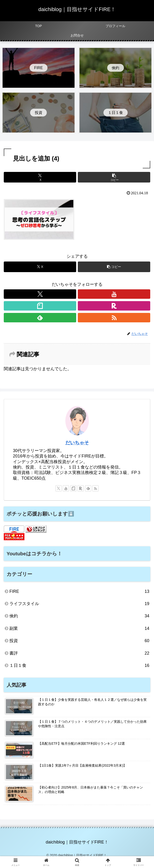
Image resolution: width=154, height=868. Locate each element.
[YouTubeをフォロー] (114, 294)
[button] (114, 177)
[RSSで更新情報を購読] (114, 318)
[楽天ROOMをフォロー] (114, 306)
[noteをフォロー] (40, 306)
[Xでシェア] (40, 177)
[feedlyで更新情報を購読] (40, 318)
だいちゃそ (77, 443)
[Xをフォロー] (40, 294)
